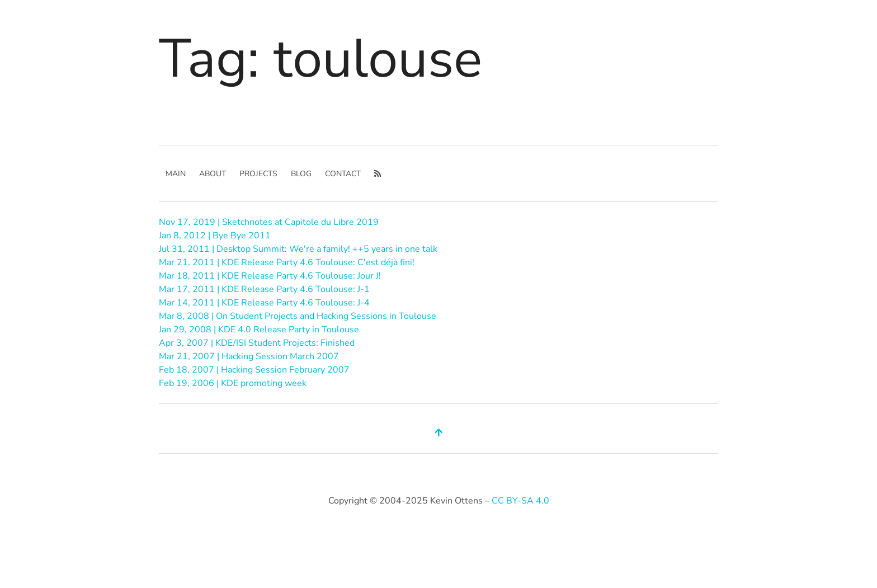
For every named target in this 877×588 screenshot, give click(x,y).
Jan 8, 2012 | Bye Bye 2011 (215, 236)
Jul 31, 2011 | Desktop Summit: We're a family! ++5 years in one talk (298, 249)
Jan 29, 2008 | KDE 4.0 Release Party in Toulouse (259, 330)
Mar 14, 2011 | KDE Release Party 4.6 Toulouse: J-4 (264, 303)
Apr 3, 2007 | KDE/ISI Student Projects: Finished (257, 343)
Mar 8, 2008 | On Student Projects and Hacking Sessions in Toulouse (298, 316)
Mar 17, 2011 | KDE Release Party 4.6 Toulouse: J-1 (264, 289)
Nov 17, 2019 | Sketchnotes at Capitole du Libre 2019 (269, 222)
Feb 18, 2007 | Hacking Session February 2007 (254, 370)
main (176, 174)
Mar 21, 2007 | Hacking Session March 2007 (249, 356)
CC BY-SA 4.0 (520, 501)
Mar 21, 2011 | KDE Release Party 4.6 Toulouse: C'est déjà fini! (287, 262)
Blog (301, 174)
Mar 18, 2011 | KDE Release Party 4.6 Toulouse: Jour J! (270, 276)
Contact (343, 174)
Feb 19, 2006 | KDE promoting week (233, 383)
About (213, 174)
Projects (258, 174)
